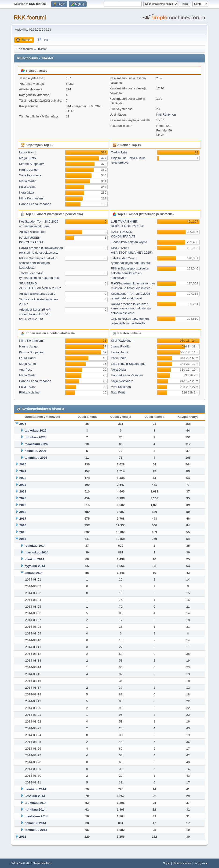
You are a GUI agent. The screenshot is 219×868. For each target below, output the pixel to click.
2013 (23, 837)
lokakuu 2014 (34, 559)
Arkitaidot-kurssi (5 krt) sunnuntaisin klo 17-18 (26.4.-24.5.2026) (35, 314)
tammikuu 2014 (36, 830)
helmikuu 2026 (35, 451)
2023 (23, 478)
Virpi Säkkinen (121, 387)
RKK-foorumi (30, 17)
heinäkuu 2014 (35, 789)
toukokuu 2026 (35, 430)
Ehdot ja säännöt (182, 863)
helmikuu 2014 (35, 823)
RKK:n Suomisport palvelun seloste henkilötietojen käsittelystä (38, 263)
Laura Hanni (27, 152)
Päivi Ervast (27, 187)
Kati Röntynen (166, 115)
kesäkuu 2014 (35, 796)
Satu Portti (118, 392)
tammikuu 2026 (36, 458)
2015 (23, 532)
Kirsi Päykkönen (122, 341)
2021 (23, 491)
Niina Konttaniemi (31, 198)
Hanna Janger (29, 170)
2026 (23, 424)
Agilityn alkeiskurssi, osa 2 (37, 294)
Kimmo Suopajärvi (32, 164)
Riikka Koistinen (30, 392)
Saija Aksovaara (30, 175)
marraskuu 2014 (36, 552)
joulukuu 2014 (35, 546)
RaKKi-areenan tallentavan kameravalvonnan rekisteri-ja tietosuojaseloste (131, 309)
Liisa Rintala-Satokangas (128, 364)
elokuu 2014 (33, 573)
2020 (23, 498)
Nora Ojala (26, 193)
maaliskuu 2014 (36, 816)
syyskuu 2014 (35, 566)
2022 (23, 485)
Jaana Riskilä (120, 346)
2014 (23, 539)
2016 (23, 525)
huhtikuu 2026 (35, 437)
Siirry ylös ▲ (201, 863)
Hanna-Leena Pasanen (35, 204)
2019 (23, 505)
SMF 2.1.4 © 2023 (21, 863)
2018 (23, 512)
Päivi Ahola (119, 358)
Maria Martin (28, 181)
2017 (23, 519)
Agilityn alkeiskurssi (33, 232)
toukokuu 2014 (35, 803)
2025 (23, 464)
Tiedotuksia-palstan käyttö (129, 242)
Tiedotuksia (119, 152)
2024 (23, 471)
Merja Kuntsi (28, 158)
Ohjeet (167, 863)
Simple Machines (43, 863)
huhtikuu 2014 (35, 810)
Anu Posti (26, 370)
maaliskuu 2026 (36, 444)
